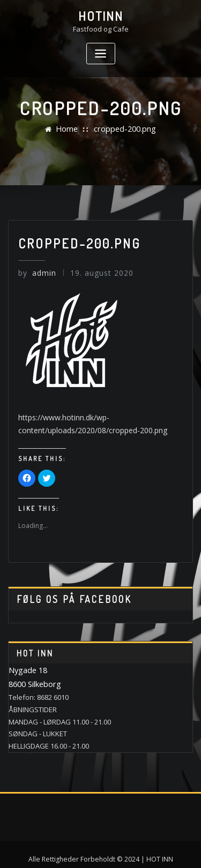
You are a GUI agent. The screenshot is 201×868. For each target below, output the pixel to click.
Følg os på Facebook (68, 593)
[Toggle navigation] (101, 52)
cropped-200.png (123, 129)
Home (71, 129)
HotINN (101, 15)
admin (36, 272)
